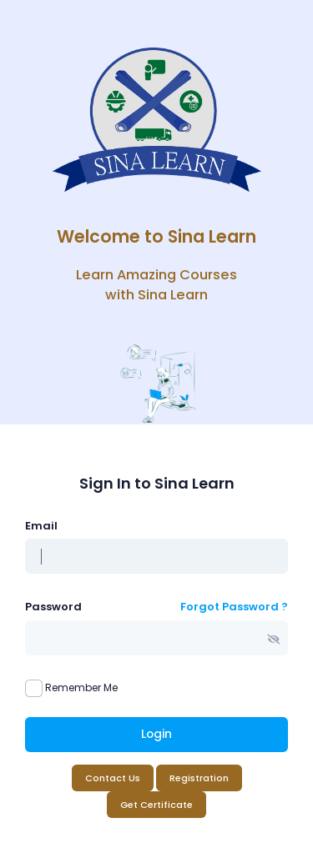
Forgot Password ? (234, 607)
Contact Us (113, 778)
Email (41, 526)
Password (53, 607)
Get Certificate (156, 805)
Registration (199, 778)
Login (156, 734)
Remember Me (81, 687)
